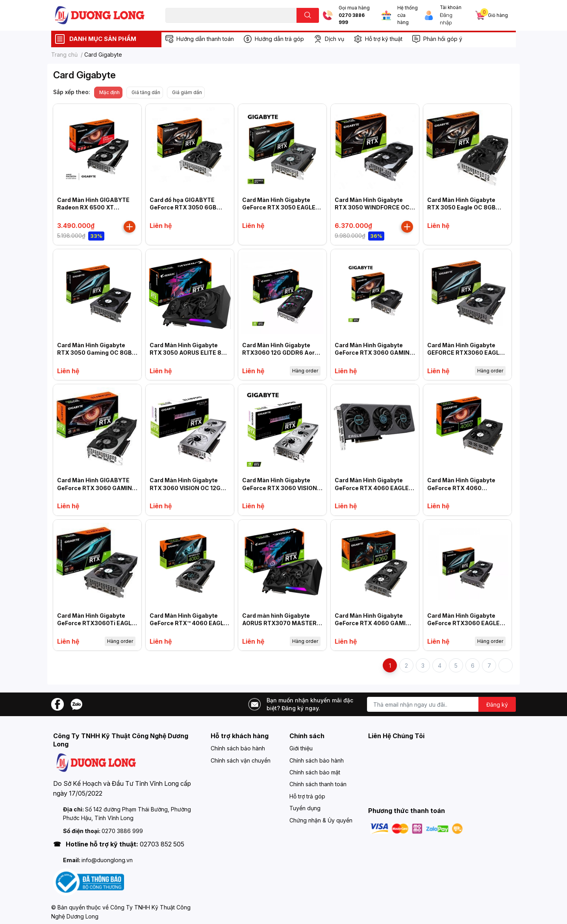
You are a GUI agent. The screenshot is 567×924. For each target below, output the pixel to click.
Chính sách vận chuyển (241, 760)
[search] (308, 15)
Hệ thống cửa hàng (408, 15)
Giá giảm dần (187, 92)
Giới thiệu (301, 748)
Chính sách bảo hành (238, 748)
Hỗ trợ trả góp (307, 796)
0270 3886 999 (352, 19)
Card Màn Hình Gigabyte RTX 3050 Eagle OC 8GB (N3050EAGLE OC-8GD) (461, 207)
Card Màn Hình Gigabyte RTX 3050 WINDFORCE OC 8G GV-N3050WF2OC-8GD (373, 207)
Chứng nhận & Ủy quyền (321, 820)
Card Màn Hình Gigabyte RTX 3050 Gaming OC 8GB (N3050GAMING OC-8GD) (94, 353)
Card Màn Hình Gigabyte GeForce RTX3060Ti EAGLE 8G (96, 623)
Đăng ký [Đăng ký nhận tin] (497, 705)
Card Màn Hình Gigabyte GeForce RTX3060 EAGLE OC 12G (463, 623)
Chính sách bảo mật (315, 772)
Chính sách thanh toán (318, 784)
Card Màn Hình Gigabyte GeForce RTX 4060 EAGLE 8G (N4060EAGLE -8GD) (372, 488)
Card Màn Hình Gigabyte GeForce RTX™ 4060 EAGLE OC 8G (188, 623)
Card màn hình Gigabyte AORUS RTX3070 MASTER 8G (279, 623)
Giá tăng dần (146, 92)
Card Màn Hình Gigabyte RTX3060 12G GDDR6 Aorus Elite (282, 353)
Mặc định (109, 92)
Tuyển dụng (305, 808)
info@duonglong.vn (107, 860)
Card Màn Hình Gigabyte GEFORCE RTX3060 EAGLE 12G (465, 353)
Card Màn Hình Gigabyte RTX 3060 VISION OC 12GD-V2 (189, 488)
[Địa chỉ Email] (441, 704)
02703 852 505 (162, 844)
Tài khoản (451, 7)
